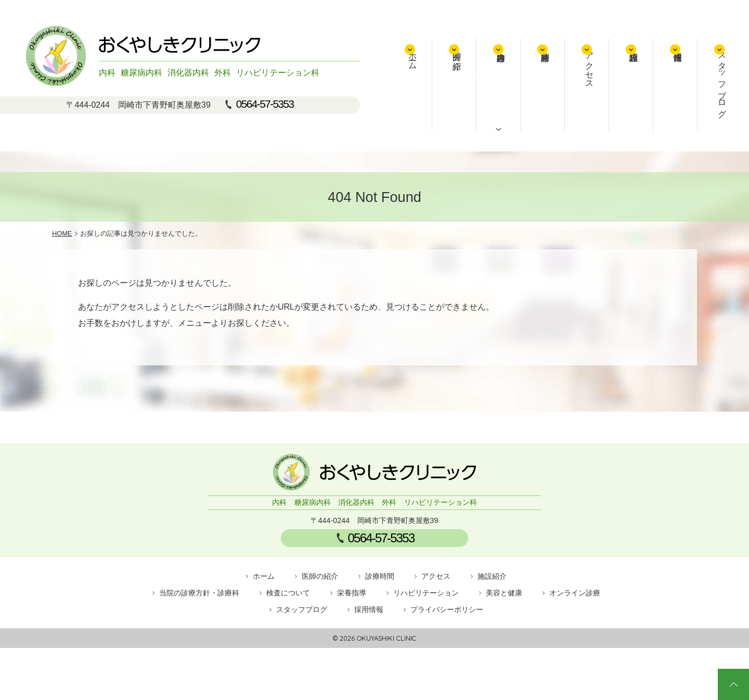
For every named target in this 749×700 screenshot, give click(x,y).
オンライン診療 (575, 593)
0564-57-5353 (265, 104)
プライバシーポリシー (447, 609)
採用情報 (676, 85)
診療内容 (531, 85)
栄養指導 (352, 593)
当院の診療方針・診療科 (199, 593)
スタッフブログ (718, 88)
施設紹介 (640, 85)
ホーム (459, 69)
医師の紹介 (495, 65)
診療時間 (567, 85)
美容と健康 (504, 593)
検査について (288, 593)
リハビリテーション (426, 593)
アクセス (604, 79)
